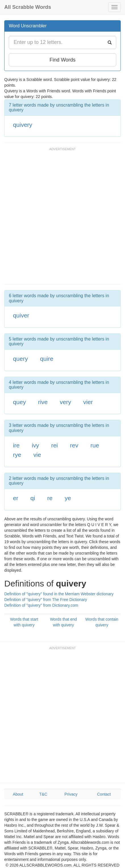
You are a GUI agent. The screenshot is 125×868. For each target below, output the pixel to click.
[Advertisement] (63, 219)
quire (47, 359)
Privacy (71, 794)
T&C (43, 794)
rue (95, 445)
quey (20, 402)
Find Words (63, 60)
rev (74, 445)
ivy (36, 445)
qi (33, 498)
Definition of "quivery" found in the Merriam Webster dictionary (59, 594)
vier (88, 402)
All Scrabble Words (28, 7)
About (18, 794)
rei (54, 445)
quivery (23, 125)
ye (68, 498)
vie (37, 455)
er (16, 498)
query (21, 359)
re (50, 498)
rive (43, 402)
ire (16, 445)
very (66, 402)
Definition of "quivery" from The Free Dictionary (46, 600)
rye (17, 455)
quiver (21, 315)
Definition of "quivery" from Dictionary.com (41, 605)
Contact (104, 794)
